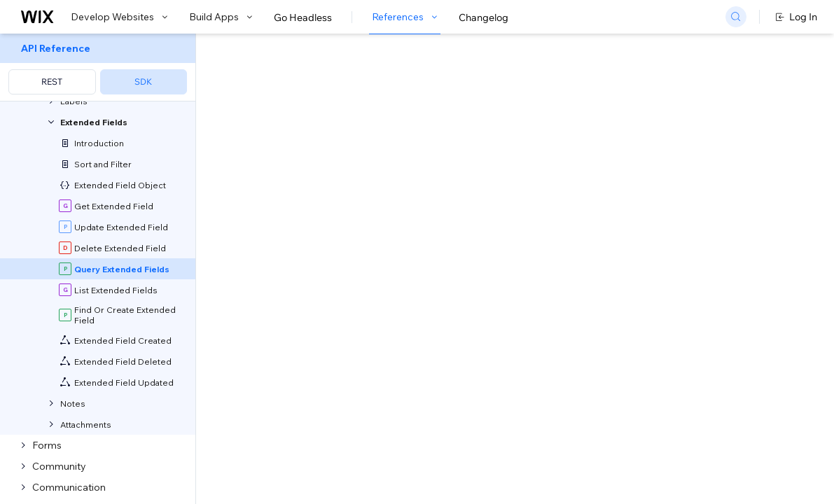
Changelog (484, 17)
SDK (143, 82)
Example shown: (620, 150)
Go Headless (303, 17)
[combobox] (688, 171)
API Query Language (359, 321)
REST (52, 82)
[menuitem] (98, 68)
